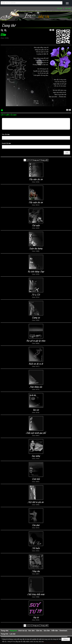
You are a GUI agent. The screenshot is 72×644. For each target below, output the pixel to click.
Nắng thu (36, 571)
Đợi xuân (36, 225)
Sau (53, 30)
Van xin (36, 410)
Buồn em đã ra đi (36, 364)
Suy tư (36, 617)
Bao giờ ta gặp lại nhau (36, 340)
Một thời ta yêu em (36, 502)
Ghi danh (60, 8)
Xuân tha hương (36, 248)
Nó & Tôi (36, 294)
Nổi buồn (36, 548)
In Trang (2, 110)
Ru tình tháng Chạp (36, 271)
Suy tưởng (36, 456)
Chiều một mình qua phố (36, 433)
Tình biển (36, 479)
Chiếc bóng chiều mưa (36, 594)
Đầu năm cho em (36, 179)
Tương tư (36, 317)
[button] (67, 3)
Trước (51, 30)
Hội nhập (68, 8)
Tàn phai (36, 525)
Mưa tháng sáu (36, 387)
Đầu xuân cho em (36, 202)
